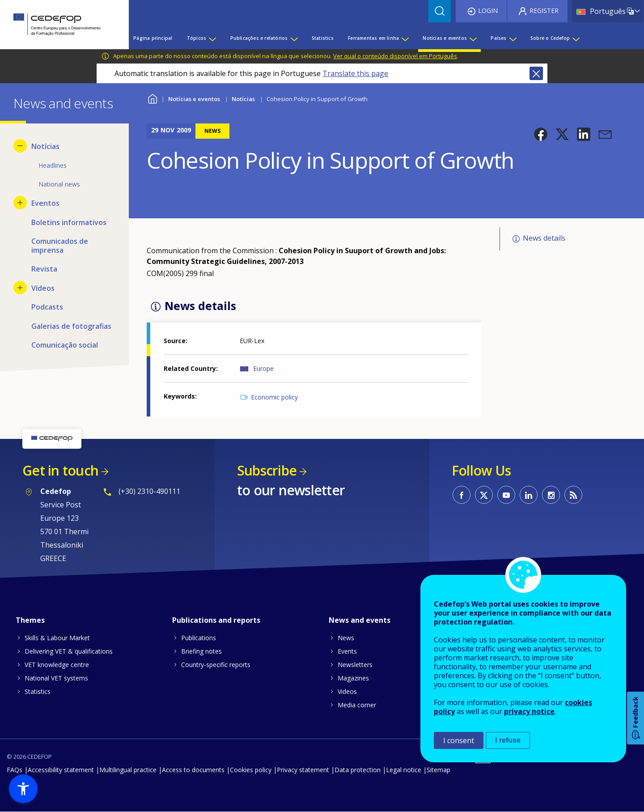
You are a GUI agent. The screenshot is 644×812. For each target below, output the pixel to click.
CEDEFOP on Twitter (484, 495)
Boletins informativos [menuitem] (69, 222)
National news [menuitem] (59, 184)
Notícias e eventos (194, 99)
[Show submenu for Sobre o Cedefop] (576, 38)
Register (544, 11)
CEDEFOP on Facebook (462, 495)
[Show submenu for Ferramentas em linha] (405, 38)
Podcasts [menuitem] (47, 307)
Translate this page (355, 73)
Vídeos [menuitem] (43, 288)
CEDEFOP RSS (573, 495)
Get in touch (60, 470)
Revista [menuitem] (44, 269)
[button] (541, 134)
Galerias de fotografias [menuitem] (71, 326)
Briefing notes (201, 651)
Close (536, 73)
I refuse (508, 740)
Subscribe (267, 470)
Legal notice (404, 770)
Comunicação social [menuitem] (65, 345)
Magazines (353, 678)
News (346, 638)
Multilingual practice (128, 770)
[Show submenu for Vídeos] (20, 288)
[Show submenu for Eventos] (20, 203)
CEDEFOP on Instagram (551, 495)
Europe (263, 368)
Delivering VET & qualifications (69, 651)
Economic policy (274, 397)
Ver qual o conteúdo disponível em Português (395, 56)
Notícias (243, 99)
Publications (199, 638)
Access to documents (193, 770)
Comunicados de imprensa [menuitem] (60, 246)
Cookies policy (251, 770)
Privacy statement (303, 770)
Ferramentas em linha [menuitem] (373, 38)
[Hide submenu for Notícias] (20, 146)
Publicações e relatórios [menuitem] (259, 38)
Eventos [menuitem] (45, 203)
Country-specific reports (216, 665)
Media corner (357, 705)
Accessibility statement (61, 770)
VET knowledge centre (57, 665)
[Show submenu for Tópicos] (212, 38)
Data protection (358, 770)
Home (152, 98)
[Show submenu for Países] (513, 38)
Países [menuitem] (498, 38)
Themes (30, 620)
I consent (459, 740)
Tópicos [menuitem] (197, 38)
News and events (360, 620)
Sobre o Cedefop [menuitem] (550, 38)
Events (347, 651)
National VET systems (56, 678)
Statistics (38, 691)
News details (544, 238)
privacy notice (529, 711)
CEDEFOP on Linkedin (529, 495)
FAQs (15, 770)
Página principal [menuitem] (153, 38)
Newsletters (355, 665)
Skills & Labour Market (57, 638)
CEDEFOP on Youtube (506, 495)
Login (488, 11)
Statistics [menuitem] (323, 38)
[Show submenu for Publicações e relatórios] (294, 38)
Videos (347, 691)
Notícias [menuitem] (45, 146)
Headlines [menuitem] (53, 165)
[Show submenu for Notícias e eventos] (473, 38)
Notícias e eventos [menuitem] (445, 38)
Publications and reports (216, 620)
